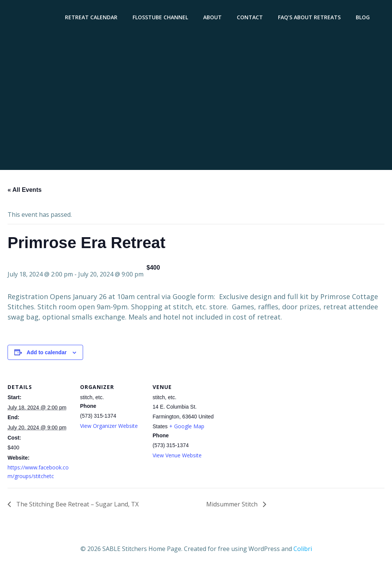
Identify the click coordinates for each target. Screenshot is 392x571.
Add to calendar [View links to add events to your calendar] (47, 352)
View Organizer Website (109, 426)
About (212, 17)
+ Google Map (187, 426)
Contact (250, 17)
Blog (363, 17)
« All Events (25, 190)
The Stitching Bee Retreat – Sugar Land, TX (77, 504)
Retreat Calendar (91, 17)
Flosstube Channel (160, 17)
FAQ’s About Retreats (309, 17)
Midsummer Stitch (233, 504)
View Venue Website (177, 455)
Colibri (303, 549)
